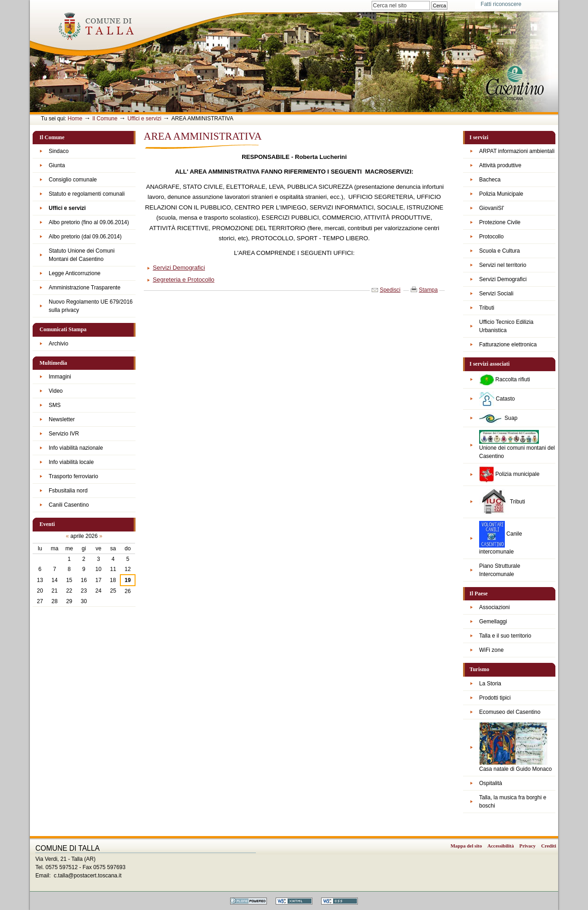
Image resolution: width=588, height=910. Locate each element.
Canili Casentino (69, 505)
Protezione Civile (500, 222)
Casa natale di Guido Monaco (515, 747)
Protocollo (491, 237)
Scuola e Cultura (500, 251)
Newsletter (62, 419)
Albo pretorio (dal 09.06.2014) (85, 237)
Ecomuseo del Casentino (510, 712)
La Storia (490, 684)
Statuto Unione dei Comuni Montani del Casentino (82, 255)
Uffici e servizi (144, 119)
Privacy (528, 846)
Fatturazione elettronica (508, 345)
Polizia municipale (509, 475)
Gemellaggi (493, 622)
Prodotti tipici (495, 698)
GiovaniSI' (492, 208)
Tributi (487, 308)
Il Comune (105, 119)
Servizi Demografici (503, 279)
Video (56, 391)
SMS (55, 405)
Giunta (57, 165)
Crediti (549, 846)
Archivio (59, 344)
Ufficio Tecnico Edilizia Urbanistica (506, 326)
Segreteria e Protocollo (184, 280)
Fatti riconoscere (501, 4)
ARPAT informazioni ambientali (517, 151)
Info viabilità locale (71, 462)
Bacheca (490, 180)
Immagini (60, 377)
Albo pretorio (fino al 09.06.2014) (89, 222)
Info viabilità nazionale (76, 448)
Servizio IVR (64, 434)
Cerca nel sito (371, 1)
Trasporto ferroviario (73, 476)
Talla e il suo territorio (505, 636)
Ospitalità (491, 783)
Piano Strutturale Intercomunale (500, 570)
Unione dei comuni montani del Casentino (517, 445)
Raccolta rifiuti (505, 380)
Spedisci (390, 290)
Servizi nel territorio (503, 265)
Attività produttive (500, 165)
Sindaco (59, 151)
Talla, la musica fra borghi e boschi (513, 802)
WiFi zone (491, 650)
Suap (498, 418)
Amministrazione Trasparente (85, 288)
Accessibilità (501, 846)
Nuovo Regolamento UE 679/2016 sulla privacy (91, 306)
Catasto (497, 399)
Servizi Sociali (496, 294)
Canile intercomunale (500, 538)
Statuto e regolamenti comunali (87, 194)
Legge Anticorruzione (75, 273)
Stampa (428, 290)
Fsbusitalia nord (68, 491)
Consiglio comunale (73, 180)
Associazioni (495, 607)
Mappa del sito (466, 846)
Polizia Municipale (501, 194)
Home (75, 119)
